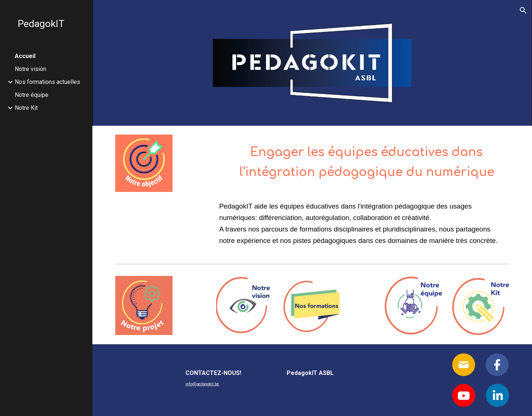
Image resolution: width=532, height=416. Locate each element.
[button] (523, 10)
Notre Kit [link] (26, 108)
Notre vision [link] (30, 69)
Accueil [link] (25, 56)
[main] (363, 160)
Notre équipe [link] (32, 95)
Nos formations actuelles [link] (47, 82)
